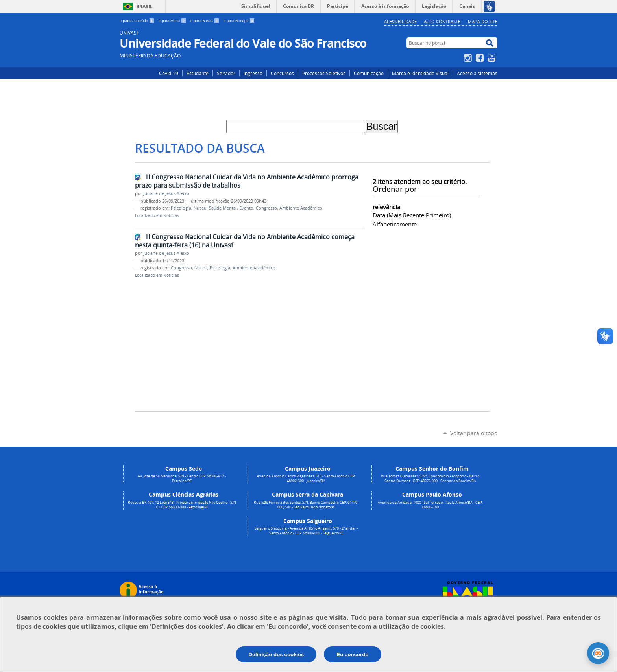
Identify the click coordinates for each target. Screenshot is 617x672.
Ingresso (253, 73)
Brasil (144, 6)
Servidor (226, 73)
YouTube (492, 58)
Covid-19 (169, 73)
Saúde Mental (223, 208)
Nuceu (200, 208)
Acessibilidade (400, 21)
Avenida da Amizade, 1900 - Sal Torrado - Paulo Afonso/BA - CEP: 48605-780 (430, 505)
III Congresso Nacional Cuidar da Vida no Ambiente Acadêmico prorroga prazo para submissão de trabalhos (247, 181)
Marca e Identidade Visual (420, 73)
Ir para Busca (205, 21)
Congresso (266, 208)
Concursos (282, 73)
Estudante (198, 73)
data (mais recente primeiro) (412, 215)
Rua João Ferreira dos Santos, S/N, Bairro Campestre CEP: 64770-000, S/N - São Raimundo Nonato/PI (306, 505)
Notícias (171, 216)
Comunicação (369, 73)
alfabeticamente (395, 224)
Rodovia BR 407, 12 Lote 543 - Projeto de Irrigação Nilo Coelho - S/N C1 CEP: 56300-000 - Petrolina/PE (182, 505)
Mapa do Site (483, 21)
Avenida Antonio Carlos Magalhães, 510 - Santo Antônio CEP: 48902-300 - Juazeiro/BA (306, 479)
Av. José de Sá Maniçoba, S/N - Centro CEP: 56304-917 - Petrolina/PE (182, 479)
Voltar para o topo (474, 433)
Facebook (481, 58)
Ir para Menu (173, 21)
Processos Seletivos (324, 73)
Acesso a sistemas (477, 73)
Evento (246, 208)
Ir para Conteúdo (138, 21)
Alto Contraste (442, 21)
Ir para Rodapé (239, 21)
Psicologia (181, 208)
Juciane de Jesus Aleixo (166, 193)
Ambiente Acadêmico (301, 208)
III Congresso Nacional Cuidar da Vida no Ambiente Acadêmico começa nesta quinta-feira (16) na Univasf (245, 241)
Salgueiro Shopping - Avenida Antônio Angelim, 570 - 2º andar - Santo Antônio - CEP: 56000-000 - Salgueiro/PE (306, 531)
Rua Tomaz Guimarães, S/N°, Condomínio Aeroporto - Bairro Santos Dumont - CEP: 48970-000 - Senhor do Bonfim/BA (430, 479)
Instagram (469, 58)
